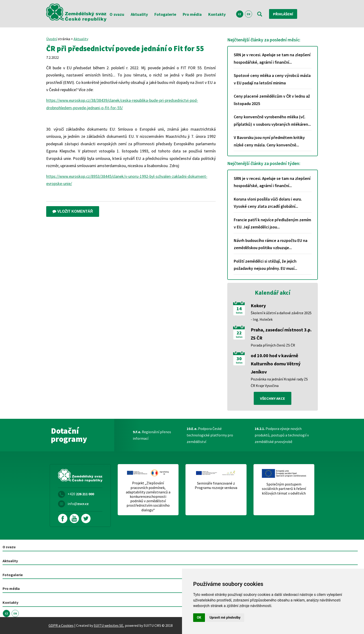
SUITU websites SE (109, 625)
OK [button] (199, 617)
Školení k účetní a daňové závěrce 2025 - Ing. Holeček (281, 316)
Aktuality (139, 14)
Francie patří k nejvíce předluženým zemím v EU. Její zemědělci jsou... (272, 223)
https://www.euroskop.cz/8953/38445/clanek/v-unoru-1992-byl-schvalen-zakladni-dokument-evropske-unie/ (127, 180)
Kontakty (217, 14)
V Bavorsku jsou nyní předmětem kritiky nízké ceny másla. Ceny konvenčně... (269, 141)
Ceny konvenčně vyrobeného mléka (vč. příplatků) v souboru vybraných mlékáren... (272, 121)
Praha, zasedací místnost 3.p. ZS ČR (281, 334)
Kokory (258, 305)
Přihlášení (283, 14)
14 (239, 309)
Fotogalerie (165, 14)
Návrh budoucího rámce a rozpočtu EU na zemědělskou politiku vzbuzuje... (271, 244)
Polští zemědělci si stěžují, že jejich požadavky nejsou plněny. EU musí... (265, 265)
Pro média (192, 14)
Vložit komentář (73, 211)
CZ (240, 14)
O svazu (117, 14)
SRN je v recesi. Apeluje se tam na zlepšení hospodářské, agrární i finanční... (272, 58)
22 (239, 333)
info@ (78, 504)
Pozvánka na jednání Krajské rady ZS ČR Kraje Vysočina (279, 382)
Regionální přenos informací (152, 435)
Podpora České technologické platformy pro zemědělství (210, 435)
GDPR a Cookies (61, 625)
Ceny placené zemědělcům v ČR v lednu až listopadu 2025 (272, 100)
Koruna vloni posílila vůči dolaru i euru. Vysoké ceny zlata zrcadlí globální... (268, 203)
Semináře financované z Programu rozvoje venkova (216, 485)
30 (239, 359)
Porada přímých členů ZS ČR (273, 345)
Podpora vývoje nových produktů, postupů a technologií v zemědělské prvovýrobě (282, 435)
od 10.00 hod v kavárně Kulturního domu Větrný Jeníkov (276, 364)
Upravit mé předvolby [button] (225, 617)
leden (239, 313)
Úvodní (52, 39)
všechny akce (273, 398)
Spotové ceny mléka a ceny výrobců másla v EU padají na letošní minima (272, 79)
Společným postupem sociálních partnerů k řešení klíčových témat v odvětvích (284, 489)
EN (249, 14)
